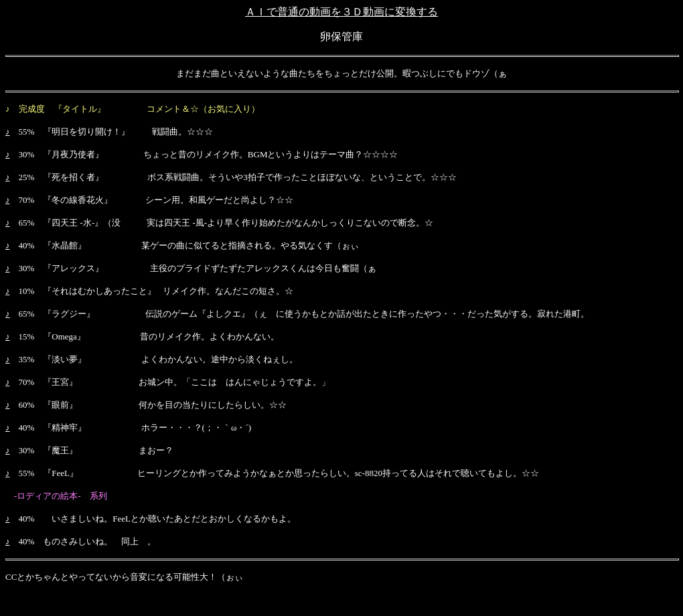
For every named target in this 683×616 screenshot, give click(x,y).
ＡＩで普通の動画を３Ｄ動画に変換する (341, 12)
